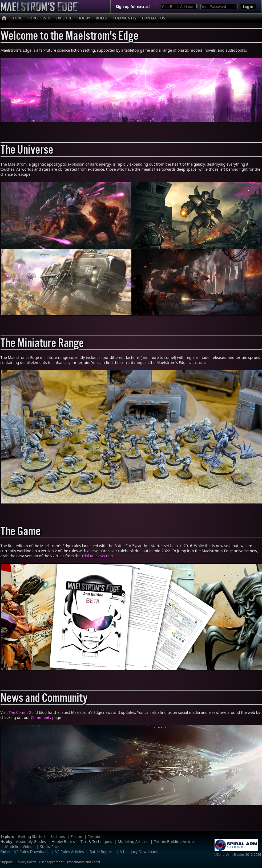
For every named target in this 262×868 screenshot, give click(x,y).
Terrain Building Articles (175, 842)
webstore (197, 363)
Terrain (94, 836)
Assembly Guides (31, 842)
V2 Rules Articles (70, 852)
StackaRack (50, 847)
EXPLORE (64, 18)
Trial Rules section (97, 556)
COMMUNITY (124, 18)
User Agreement (51, 862)
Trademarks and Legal (83, 862)
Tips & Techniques (96, 842)
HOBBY (84, 18)
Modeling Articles (133, 842)
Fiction (76, 836)
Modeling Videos (20, 847)
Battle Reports (102, 852)
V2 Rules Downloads (32, 852)
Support (7, 862)
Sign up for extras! (133, 7)
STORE (17, 18)
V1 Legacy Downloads (139, 852)
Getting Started (31, 836)
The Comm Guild (23, 712)
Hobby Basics (63, 842)
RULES (101, 18)
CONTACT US (154, 18)
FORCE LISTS (39, 18)
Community (41, 717)
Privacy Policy (26, 862)
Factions (58, 836)
